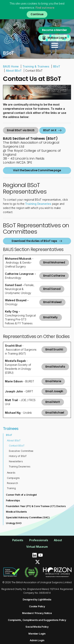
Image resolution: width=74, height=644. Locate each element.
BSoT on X (50, 130)
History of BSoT (18, 456)
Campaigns (13, 478)
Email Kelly (51, 317)
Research (12, 483)
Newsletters (16, 461)
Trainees (11, 429)
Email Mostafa (55, 367)
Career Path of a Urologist (21, 495)
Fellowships (13, 500)
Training (11, 488)
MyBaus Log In (57, 38)
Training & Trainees (36, 66)
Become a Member (55, 30)
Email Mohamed (54, 263)
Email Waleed (52, 302)
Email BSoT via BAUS (21, 130)
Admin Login (37, 640)
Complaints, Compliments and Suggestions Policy (37, 620)
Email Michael (55, 413)
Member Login (37, 634)
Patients (18, 540)
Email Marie (53, 381)
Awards (11, 473)
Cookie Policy (37, 606)
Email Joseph (54, 391)
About (58, 540)
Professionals (39, 540)
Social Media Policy (37, 627)
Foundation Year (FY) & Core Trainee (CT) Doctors (36, 506)
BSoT (57, 66)
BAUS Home (11, 66)
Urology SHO (14, 523)
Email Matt (53, 402)
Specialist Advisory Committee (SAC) (28, 517)
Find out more (45, 8)
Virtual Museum (37, 547)
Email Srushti (54, 350)
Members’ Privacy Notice (37, 613)
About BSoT (14, 71)
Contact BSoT (17, 446)
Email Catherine (54, 276)
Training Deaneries (20, 467)
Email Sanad (52, 289)
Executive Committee (21, 451)
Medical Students (16, 512)
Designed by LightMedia (37, 600)
